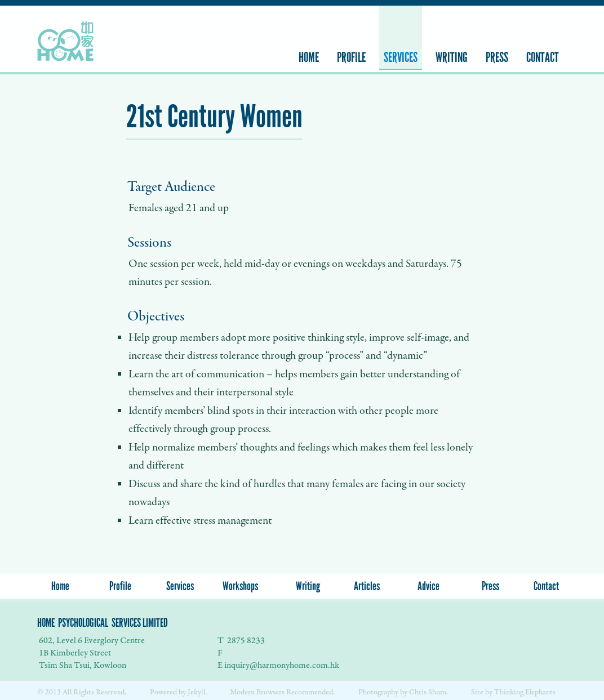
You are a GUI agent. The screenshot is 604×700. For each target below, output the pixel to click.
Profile (351, 57)
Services (401, 57)
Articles (367, 586)
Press (497, 57)
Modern (243, 692)
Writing (452, 57)
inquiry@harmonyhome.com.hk (282, 665)
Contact (543, 57)
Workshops (240, 586)
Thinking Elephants (525, 692)
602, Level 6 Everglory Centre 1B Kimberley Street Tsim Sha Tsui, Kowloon (91, 653)
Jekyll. (197, 692)
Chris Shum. (428, 692)
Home (309, 57)
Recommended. (310, 692)
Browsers (271, 692)
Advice (428, 586)
